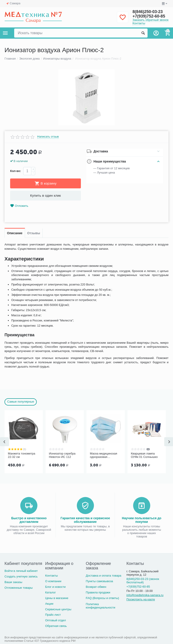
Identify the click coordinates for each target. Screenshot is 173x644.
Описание (15, 233)
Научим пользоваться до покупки (142, 520)
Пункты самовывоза (99, 581)
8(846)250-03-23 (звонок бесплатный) (143, 581)
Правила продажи (98, 592)
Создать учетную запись (21, 576)
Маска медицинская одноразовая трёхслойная (104, 455)
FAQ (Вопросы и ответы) (102, 598)
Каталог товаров (5, 33)
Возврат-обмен (96, 587)
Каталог (50, 592)
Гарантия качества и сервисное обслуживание (85, 520)
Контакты (139, 23)
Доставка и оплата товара (104, 576)
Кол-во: (16, 171)
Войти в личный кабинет (21, 571)
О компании (53, 581)
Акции (49, 604)
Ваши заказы (13, 582)
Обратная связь (56, 626)
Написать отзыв (48, 137)
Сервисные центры (58, 609)
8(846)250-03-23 (148, 12)
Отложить (19, 206)
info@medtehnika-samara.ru (145, 595)
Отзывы (34, 233)
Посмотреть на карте (141, 599)
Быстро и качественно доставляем (29, 520)
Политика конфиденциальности (101, 606)
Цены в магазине (57, 598)
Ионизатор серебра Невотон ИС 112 (62, 455)
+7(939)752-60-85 (149, 16)
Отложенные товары (19, 588)
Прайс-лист (53, 615)
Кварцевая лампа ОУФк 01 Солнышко (144, 455)
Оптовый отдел (55, 620)
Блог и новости (55, 587)
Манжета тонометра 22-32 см (22, 455)
